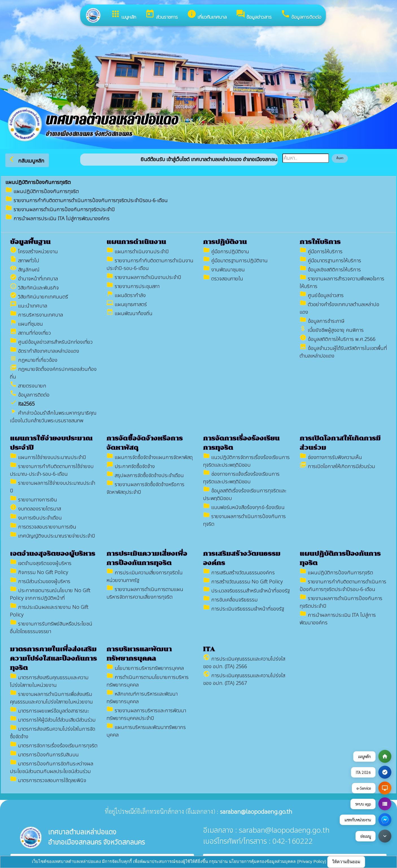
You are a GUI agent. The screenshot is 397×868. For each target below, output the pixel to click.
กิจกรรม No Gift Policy (39, 572)
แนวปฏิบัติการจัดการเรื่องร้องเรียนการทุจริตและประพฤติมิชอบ (246, 461)
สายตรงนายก (28, 386)
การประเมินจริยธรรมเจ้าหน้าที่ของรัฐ (244, 609)
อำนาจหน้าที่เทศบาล (34, 279)
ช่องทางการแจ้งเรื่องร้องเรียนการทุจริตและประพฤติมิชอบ (241, 478)
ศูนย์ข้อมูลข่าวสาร (322, 296)
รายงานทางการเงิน (33, 500)
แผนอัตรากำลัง (126, 296)
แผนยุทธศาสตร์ (127, 305)
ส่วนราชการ (162, 15)
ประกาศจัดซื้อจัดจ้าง (131, 467)
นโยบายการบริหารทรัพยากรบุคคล (145, 668)
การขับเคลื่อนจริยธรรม (230, 600)
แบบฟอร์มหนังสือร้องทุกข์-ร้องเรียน (244, 507)
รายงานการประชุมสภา (133, 286)
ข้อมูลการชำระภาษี (322, 321)
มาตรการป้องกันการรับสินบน (44, 755)
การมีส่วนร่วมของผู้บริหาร (40, 582)
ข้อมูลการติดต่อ (301, 15)
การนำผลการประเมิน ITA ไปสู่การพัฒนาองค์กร (57, 219)
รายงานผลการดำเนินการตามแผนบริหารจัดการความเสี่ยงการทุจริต (145, 593)
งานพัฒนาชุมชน (224, 270)
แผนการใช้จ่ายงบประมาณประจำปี (48, 457)
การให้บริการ (320, 242)
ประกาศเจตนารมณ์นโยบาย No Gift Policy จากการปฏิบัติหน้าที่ (50, 594)
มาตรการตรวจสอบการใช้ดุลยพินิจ (48, 781)
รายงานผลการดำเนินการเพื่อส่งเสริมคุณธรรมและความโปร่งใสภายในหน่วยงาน (51, 698)
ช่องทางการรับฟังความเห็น (331, 457)
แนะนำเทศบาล (29, 306)
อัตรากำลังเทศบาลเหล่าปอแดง (44, 351)
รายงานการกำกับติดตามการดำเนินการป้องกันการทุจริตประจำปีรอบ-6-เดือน (87, 201)
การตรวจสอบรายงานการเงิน (43, 527)
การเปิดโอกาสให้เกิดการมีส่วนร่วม (337, 467)
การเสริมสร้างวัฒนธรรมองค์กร (239, 573)
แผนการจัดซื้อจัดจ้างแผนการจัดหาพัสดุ (150, 457)
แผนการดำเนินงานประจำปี (138, 252)
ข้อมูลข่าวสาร (254, 15)
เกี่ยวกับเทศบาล (207, 15)
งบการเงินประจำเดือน (36, 518)
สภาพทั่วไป (25, 261)
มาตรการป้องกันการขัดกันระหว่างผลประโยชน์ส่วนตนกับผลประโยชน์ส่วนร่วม (52, 768)
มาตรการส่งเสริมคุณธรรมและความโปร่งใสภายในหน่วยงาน (49, 681)
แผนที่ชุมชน (26, 324)
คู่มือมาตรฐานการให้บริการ (330, 261)
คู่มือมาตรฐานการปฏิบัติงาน (235, 261)
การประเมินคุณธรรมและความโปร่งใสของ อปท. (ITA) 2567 (244, 679)
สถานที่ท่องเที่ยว (30, 333)
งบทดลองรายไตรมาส (35, 509)
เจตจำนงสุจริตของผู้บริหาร (53, 554)
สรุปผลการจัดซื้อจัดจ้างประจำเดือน (145, 476)
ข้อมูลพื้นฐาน (30, 242)
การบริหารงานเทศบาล (36, 315)
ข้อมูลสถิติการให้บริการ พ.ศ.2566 (338, 339)
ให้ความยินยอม (346, 862)
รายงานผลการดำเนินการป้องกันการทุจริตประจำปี (60, 210)
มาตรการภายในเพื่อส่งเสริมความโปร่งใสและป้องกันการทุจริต (53, 658)
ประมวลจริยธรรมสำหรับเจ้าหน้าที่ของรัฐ (246, 591)
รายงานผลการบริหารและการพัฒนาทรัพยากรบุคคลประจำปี (146, 715)
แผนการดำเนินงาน (136, 242)
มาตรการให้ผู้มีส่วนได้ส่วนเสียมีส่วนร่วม (53, 720)
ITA (209, 649)
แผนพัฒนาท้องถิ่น (129, 314)
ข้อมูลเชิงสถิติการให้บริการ (330, 270)
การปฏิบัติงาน (225, 242)
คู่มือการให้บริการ (321, 252)
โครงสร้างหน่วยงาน (34, 252)
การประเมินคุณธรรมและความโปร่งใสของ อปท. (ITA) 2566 (244, 663)
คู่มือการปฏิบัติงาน (226, 252)
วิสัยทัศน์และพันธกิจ (34, 288)
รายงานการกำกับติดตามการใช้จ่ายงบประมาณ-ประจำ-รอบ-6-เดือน (52, 470)
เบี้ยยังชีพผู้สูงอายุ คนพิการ (332, 330)
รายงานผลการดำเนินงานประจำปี (144, 277)
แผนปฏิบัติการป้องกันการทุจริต (42, 191)
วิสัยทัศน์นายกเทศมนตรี (39, 297)
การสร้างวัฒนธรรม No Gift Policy (243, 582)
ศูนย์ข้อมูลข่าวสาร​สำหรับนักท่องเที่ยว (51, 342)
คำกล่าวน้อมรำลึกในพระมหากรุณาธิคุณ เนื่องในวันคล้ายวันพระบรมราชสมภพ (53, 417)
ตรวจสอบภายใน (223, 279)
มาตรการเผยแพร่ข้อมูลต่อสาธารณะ (49, 711)
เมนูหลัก (123, 15)
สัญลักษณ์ (25, 270)
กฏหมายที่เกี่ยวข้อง (34, 360)
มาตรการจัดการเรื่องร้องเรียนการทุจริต (54, 746)
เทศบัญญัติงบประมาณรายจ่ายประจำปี (53, 536)
